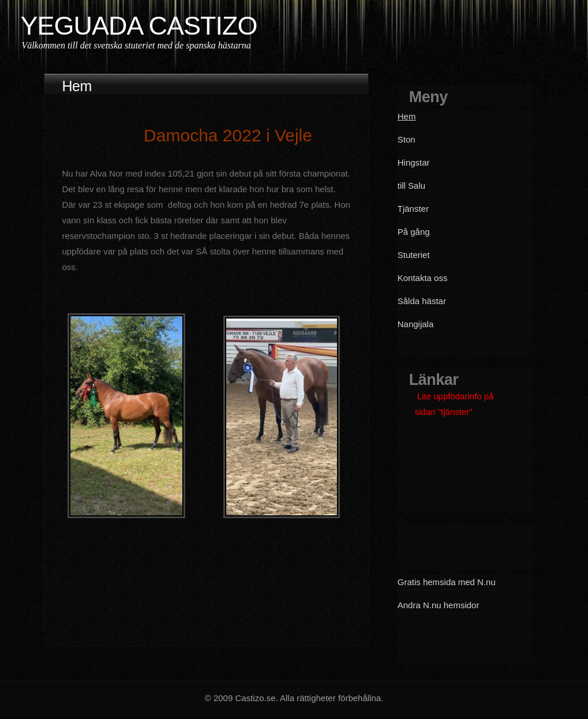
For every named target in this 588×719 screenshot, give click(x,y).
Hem (407, 116)
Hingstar (414, 162)
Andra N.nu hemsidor (439, 605)
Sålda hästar (422, 301)
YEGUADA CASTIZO (138, 26)
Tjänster (413, 209)
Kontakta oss (423, 278)
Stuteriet (414, 255)
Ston (407, 139)
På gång (414, 232)
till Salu (411, 186)
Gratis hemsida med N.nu (447, 582)
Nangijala (416, 324)
